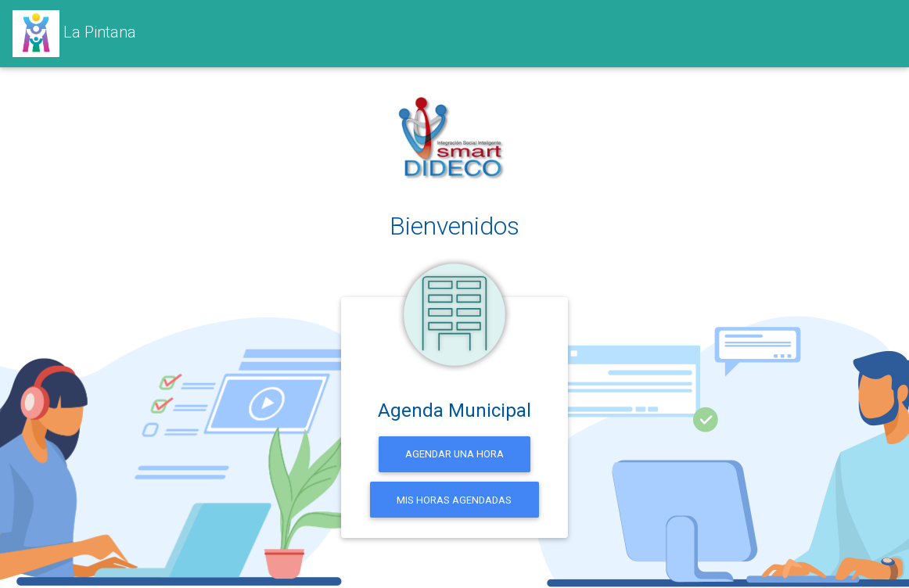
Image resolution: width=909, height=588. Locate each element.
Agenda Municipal (454, 411)
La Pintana (74, 34)
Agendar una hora (454, 454)
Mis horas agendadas (454, 500)
